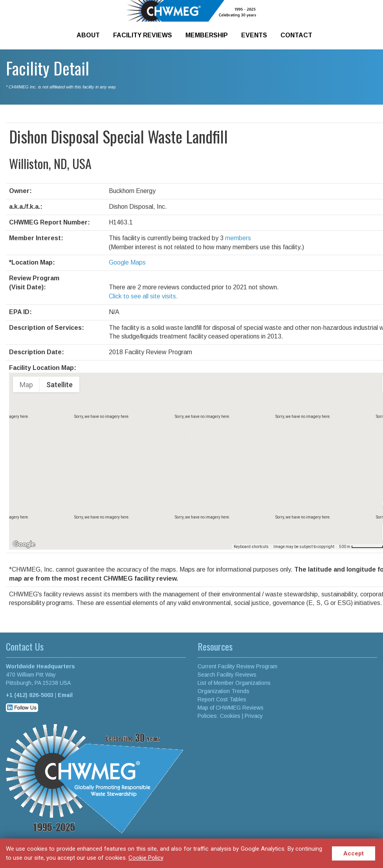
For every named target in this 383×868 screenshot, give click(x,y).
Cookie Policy (146, 858)
